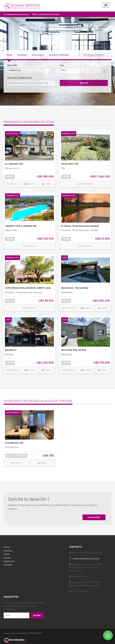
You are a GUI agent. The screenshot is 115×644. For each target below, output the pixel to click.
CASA (64, 258)
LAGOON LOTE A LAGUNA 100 (21, 226)
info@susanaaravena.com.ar (17, 14)
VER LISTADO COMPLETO (94, 55)
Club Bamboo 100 (14, 443)
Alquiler (7, 558)
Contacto (8, 565)
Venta (6, 554)
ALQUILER (38, 55)
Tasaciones (9, 561)
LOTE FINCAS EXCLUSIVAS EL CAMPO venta (28, 288)
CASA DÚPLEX (12, 134)
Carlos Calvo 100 (70, 164)
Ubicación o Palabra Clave (20, 78)
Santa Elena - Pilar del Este (75, 288)
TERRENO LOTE (69, 134)
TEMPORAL (59, 55)
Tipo (62, 65)
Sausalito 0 (11, 350)
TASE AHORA (94, 517)
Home (7, 547)
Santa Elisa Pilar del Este (74, 350)
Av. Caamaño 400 (14, 164)
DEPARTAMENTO (13, 413)
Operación (12, 65)
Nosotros (8, 551)
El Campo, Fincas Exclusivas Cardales (80, 226)
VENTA (22, 55)
